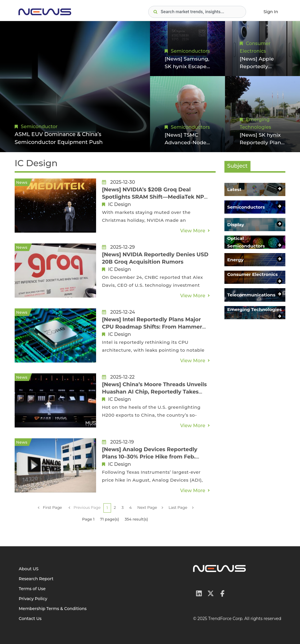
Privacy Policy (33, 599)
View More (193, 231)
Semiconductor (39, 127)
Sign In (271, 12)
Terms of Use (32, 589)
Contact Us (30, 619)
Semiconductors (190, 50)
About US (29, 569)
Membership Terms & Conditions (53, 609)
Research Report (36, 579)
